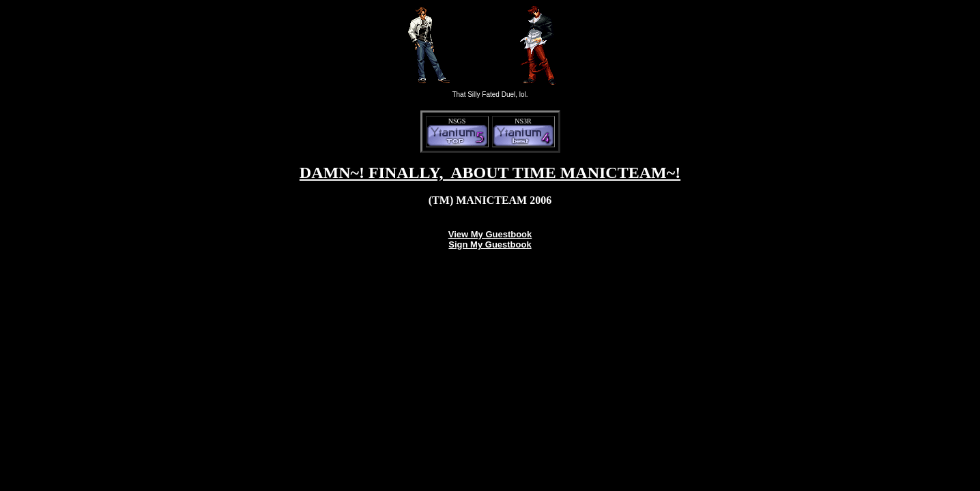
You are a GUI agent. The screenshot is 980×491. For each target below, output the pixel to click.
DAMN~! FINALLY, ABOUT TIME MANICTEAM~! (490, 173)
